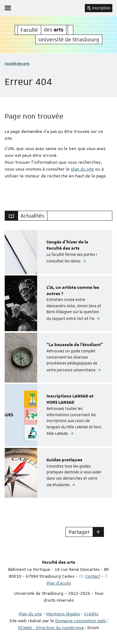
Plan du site (30, 614)
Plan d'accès (59, 583)
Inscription (99, 8)
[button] (98, 532)
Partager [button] (79, 532)
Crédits (91, 614)
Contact (93, 576)
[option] (58, 252)
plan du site (82, 169)
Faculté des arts (17, 63)
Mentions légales (63, 614)
